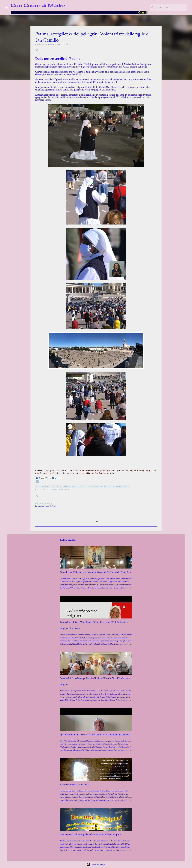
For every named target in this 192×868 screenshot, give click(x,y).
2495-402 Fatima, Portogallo (55, 490)
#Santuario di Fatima (99, 486)
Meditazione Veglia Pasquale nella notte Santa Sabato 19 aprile (90, 834)
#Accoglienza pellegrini (49, 486)
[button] (37, 50)
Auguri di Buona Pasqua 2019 (74, 785)
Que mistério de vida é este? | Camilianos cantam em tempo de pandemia (95, 735)
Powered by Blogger (96, 864)
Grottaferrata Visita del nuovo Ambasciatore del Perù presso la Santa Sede (96, 572)
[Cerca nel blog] (172, 8)
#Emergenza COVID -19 (75, 486)
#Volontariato (120, 486)
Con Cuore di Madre (38, 5)
